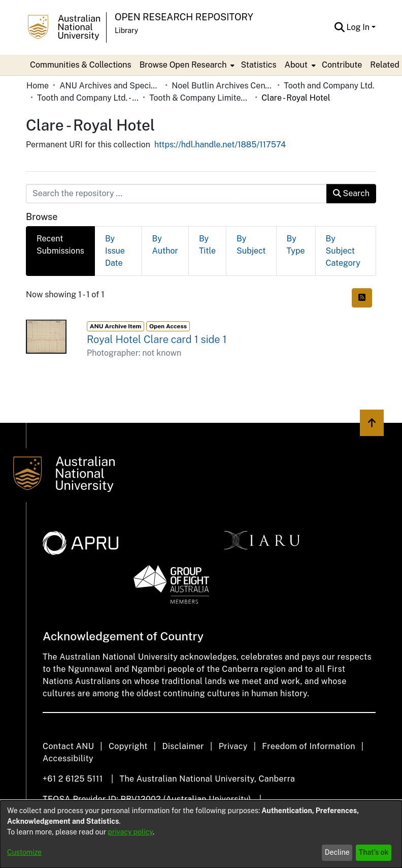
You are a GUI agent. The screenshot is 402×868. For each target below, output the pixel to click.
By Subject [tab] (251, 245)
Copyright (128, 746)
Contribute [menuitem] (342, 65)
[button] (340, 27)
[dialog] (201, 834)
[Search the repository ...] (176, 194)
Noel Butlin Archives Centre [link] (222, 86)
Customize (24, 852)
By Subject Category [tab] (343, 251)
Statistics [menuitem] (258, 65)
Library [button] (126, 30)
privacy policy (130, 832)
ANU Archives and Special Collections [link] (110, 86)
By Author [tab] (165, 245)
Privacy (233, 746)
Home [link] (38, 86)
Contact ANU (68, 746)
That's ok (374, 852)
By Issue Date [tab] (115, 251)
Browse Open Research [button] (183, 65)
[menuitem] (186, 65)
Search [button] (351, 193)
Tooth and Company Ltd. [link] (329, 86)
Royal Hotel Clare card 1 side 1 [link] (157, 339)
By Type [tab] (296, 245)
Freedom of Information (308, 746)
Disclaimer (183, 746)
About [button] (296, 65)
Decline (337, 852)
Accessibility (68, 758)
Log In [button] (359, 27)
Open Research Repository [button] (184, 17)
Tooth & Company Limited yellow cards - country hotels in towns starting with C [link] (200, 98)
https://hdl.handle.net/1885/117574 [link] (220, 145)
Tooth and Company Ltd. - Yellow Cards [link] (88, 98)
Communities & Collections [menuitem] (81, 65)
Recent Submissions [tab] (60, 245)
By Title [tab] (207, 245)
